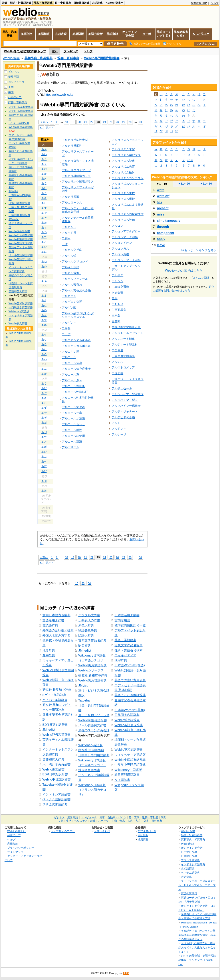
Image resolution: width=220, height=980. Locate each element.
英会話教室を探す (181, 34)
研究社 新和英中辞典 (93, 675)
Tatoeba (84, 700)
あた (44, 223)
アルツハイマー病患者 (126, 406)
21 (86, 122)
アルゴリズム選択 (123, 199)
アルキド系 (69, 233)
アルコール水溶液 (73, 418)
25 (111, 122)
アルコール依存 (72, 363)
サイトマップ (15, 852)
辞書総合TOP (199, 3)
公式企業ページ (147, 831)
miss (161, 214)
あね (44, 262)
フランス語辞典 (190, 860)
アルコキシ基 (71, 352)
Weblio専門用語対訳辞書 (102, 58)
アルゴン (117, 226)
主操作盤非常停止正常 (126, 327)
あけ (44, 188)
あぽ (44, 491)
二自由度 (117, 350)
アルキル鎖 (69, 256)
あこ (44, 193)
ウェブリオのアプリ (63, 831)
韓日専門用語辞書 (127, 775)
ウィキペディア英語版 (130, 755)
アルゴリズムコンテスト (128, 178)
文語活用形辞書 (53, 620)
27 (124, 122)
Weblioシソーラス (91, 670)
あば (44, 447)
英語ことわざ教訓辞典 (130, 695)
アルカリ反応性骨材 (75, 140)
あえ (44, 164)
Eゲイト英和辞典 (54, 695)
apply (161, 239)
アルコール (69, 357)
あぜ (44, 413)
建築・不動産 (150, 817)
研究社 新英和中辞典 (57, 690)
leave (161, 245)
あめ (44, 310)
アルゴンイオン (122, 243)
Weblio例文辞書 (54, 769)
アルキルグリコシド (75, 261)
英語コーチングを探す (164, 34)
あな (44, 247)
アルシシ (117, 281)
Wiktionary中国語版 (128, 770)
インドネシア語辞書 (57, 794)
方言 (138, 821)
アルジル (117, 362)
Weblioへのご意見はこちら (184, 270)
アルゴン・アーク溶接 (126, 260)
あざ (44, 398)
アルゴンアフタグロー (126, 231)
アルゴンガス (120, 249)
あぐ (44, 384)
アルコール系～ (72, 380)
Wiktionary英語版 (90, 745)
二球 (65, 244)
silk (160, 202)
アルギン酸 (69, 308)
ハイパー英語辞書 (55, 700)
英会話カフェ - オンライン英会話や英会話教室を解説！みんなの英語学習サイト (197, 935)
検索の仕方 (14, 835)
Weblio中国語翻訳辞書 (130, 760)
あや (44, 320)
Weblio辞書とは (17, 831)
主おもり (117, 304)
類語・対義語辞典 (21, 3)
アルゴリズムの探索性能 (128, 214)
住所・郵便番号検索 (129, 650)
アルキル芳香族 (72, 285)
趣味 (93, 821)
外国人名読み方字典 (57, 635)
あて (44, 237)
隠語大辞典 (86, 635)
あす (44, 208)
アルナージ (119, 434)
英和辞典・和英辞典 (38, 58)
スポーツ (103, 821)
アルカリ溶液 (71, 197)
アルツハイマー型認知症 (128, 394)
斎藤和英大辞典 (53, 759)
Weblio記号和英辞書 (57, 735)
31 (41, 127)
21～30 (206, 184)
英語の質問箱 (189, 893)
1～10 (162, 184)
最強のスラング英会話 (94, 730)
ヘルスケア (15, 97)
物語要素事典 (88, 630)
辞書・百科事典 (68, 58)
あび (44, 452)
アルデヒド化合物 (123, 417)
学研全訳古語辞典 (55, 804)
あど (44, 442)
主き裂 (116, 316)
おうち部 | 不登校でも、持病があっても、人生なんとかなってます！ (197, 947)
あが (44, 374)
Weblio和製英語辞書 (93, 720)
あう (44, 159)
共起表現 (61, 34)
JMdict (83, 685)
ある (44, 344)
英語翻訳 (112, 34)
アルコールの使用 (73, 436)
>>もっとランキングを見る (199, 250)
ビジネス (14, 72)
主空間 (116, 321)
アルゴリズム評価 (123, 220)
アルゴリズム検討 (123, 172)
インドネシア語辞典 (193, 864)
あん (44, 369)
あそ (44, 218)
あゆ (44, 325)
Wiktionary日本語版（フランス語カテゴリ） (92, 790)
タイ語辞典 (188, 868)
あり (44, 340)
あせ (44, 213)
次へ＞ (50, 127)
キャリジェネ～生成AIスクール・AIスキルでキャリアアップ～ (197, 885)
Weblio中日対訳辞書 (57, 779)
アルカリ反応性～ (73, 146)
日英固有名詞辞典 (127, 715)
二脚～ (66, 238)
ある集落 (117, 293)
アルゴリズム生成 (123, 193)
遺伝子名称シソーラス (94, 715)
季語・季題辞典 (125, 640)
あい (44, 154)
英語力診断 (95, 34)
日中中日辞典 (63, 3)
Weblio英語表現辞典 (129, 725)
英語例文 (27, 34)
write (161, 190)
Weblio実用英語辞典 (93, 680)
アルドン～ (119, 429)
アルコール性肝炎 (73, 386)
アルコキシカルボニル (76, 346)
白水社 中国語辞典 (91, 750)
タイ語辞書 (122, 780)
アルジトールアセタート (128, 333)
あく (44, 183)
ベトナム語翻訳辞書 (57, 799)
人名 (130, 821)
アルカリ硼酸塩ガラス (76, 176)
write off (163, 196)
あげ (44, 388)
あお (44, 169)
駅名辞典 (85, 645)
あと (44, 242)
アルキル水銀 (71, 267)
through (163, 227)
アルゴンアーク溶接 (125, 237)
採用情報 (143, 839)
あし (44, 203)
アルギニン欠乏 (72, 302)
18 (66, 122)
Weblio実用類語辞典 (93, 665)
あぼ (44, 466)
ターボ (147, 34)
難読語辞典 (50, 625)
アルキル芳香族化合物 (76, 290)
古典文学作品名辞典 (92, 640)
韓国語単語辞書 (89, 770)
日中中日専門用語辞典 (94, 755)
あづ (44, 432)
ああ (44, 149)
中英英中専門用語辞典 (130, 765)
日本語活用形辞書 (127, 615)
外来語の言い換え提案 (58, 630)
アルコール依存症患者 (76, 369)
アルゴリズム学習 (123, 149)
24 (105, 122)
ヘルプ (215, 3)
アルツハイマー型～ (125, 400)
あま (44, 296)
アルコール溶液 (72, 442)
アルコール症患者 (73, 407)
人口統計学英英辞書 (57, 764)
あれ (44, 349)
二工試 (66, 334)
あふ (44, 281)
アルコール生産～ (73, 413)
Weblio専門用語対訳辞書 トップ (25, 51)
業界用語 (14, 77)
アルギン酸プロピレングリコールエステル (78, 315)
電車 (102, 817)
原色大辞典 (86, 625)
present (163, 208)
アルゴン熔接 (120, 254)
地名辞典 (49, 650)
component (166, 233)
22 (92, 122)
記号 (190, 160)
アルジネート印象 (123, 339)
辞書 (5, 3)
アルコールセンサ (73, 424)
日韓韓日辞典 (81, 3)
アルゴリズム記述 (123, 161)
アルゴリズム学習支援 (126, 155)
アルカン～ (69, 227)
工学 (11, 87)
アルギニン (69, 296)
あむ (44, 305)
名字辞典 (49, 655)
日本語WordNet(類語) (130, 665)
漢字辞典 (121, 660)
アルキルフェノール (75, 279)
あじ (44, 403)
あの (44, 266)
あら (44, 335)
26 (117, 122)
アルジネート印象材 (125, 345)
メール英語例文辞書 (92, 725)
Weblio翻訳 (188, 844)
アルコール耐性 (72, 430)
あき (44, 179)
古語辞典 (97, 3)
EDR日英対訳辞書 (55, 725)
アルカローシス (72, 202)
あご (44, 393)
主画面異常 (119, 310)
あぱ (44, 471)
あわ (44, 359)
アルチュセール (122, 388)
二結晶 (66, 328)
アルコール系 (71, 375)
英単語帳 (78, 34)
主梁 (115, 298)
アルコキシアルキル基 (76, 340)
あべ (44, 462)
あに (44, 252)
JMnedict (49, 730)
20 (79, 122)
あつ (44, 232)
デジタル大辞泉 (89, 615)
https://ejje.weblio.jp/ (59, 95)
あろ (44, 354)
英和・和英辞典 (43, 3)
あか (44, 174)
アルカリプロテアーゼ (76, 170)
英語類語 (44, 34)
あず (44, 408)
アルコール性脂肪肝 (75, 392)
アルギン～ (69, 323)
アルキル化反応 (72, 250)
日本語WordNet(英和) (130, 710)
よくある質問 (201, 278)
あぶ (44, 457)
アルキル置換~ (71, 273)
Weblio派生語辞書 (127, 720)
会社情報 (143, 835)
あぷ (44, 481)
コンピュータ (16, 82)
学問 (11, 92)
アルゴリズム (71, 447)
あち (44, 228)
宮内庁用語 (122, 620)
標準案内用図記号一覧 (130, 625)
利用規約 (13, 844)
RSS (126, 973)
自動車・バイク (117, 817)
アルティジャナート (125, 412)
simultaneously (169, 221)
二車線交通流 (120, 287)
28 (130, 122)
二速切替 (117, 373)
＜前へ (44, 122)
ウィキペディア (125, 655)
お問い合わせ (102, 831)
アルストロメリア (123, 367)
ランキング (71, 51)
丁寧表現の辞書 (89, 620)
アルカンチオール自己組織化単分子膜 (78, 210)
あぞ (44, 418)
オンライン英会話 (130, 34)
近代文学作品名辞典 (129, 645)
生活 (69, 821)
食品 (122, 821)
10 (77, 583)
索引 (55, 51)
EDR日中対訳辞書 (55, 774)
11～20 (184, 184)
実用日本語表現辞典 (57, 615)
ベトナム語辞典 (190, 873)
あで (44, 437)
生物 (114, 821)
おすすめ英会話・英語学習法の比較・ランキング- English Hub (197, 960)
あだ (44, 423)
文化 (61, 821)
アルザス (117, 275)
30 (140, 122)
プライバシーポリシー (21, 848)
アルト (116, 423)
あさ (44, 198)
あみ (44, 301)
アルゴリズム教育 (123, 167)
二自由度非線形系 (123, 356)
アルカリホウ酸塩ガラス (78, 182)
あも (44, 315)
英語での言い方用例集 (130, 680)
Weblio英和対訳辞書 (129, 750)
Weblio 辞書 (11, 58)
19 (73, 122)
